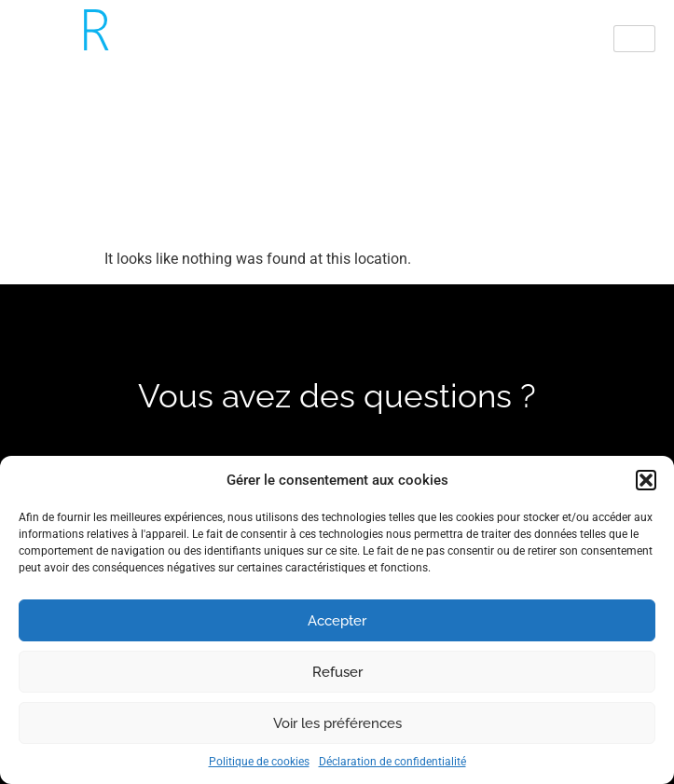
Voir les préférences (337, 723)
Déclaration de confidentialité (392, 762)
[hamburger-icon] (634, 39)
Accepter (337, 621)
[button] (646, 480)
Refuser (337, 672)
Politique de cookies (259, 762)
